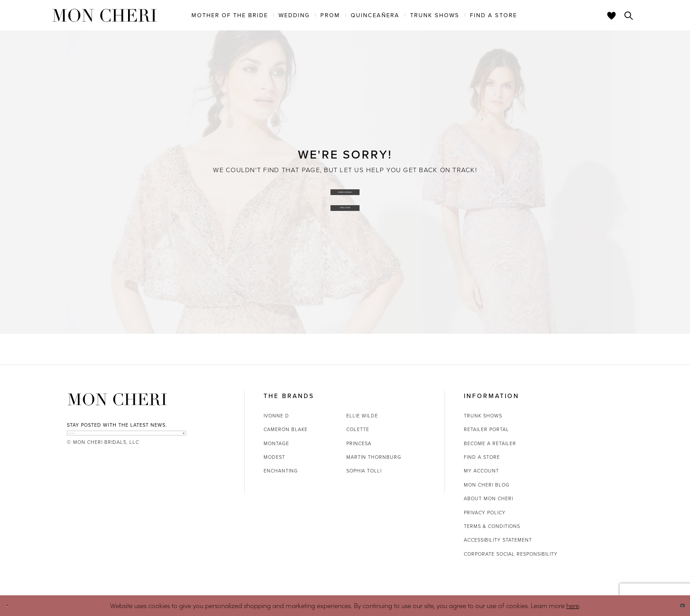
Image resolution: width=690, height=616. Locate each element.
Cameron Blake (286, 429)
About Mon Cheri (488, 498)
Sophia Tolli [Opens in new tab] (364, 471)
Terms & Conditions (492, 526)
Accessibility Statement (498, 540)
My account (481, 471)
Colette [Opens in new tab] (358, 429)
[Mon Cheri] (117, 400)
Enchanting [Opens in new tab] (281, 471)
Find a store (482, 457)
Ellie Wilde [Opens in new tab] (362, 416)
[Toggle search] (629, 15)
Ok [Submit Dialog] (676, 605)
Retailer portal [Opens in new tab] (486, 429)
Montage (276, 443)
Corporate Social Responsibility (511, 554)
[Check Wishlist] (612, 15)
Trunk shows (483, 416)
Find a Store (345, 212)
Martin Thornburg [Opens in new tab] (374, 457)
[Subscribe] (177, 439)
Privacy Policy (485, 513)
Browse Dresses (345, 187)
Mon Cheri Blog (487, 485)
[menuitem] (230, 15)
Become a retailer (490, 443)
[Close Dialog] (13, 606)
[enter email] (127, 439)
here (573, 605)
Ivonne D (276, 416)
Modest (274, 457)
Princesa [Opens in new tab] (359, 443)
